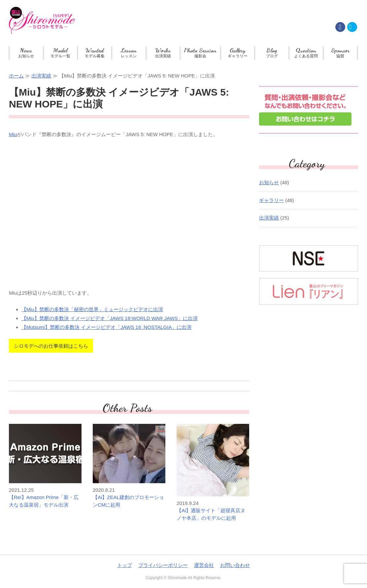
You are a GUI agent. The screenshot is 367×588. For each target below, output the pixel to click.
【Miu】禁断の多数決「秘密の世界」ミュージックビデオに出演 (92, 309)
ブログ (272, 53)
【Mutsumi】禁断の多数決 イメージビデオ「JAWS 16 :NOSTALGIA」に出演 (107, 327)
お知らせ (26, 53)
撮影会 (200, 53)
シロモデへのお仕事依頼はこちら (51, 346)
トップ (125, 565)
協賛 (340, 53)
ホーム (16, 76)
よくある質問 (306, 53)
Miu (13, 134)
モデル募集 (95, 53)
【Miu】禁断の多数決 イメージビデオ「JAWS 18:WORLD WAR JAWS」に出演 (110, 318)
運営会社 (204, 565)
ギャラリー (238, 53)
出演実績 (163, 53)
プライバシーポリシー (163, 565)
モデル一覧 (61, 53)
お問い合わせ (235, 565)
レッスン (129, 53)
